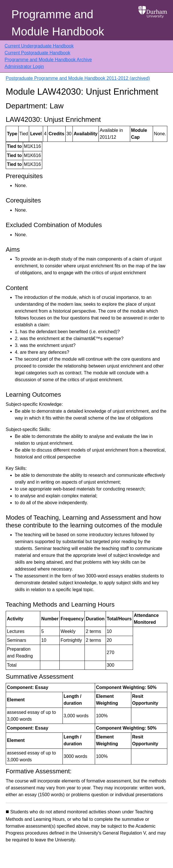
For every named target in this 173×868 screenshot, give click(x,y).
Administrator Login (24, 66)
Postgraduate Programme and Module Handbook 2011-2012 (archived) (78, 78)
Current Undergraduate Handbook (39, 46)
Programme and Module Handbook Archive (48, 60)
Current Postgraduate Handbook (37, 53)
